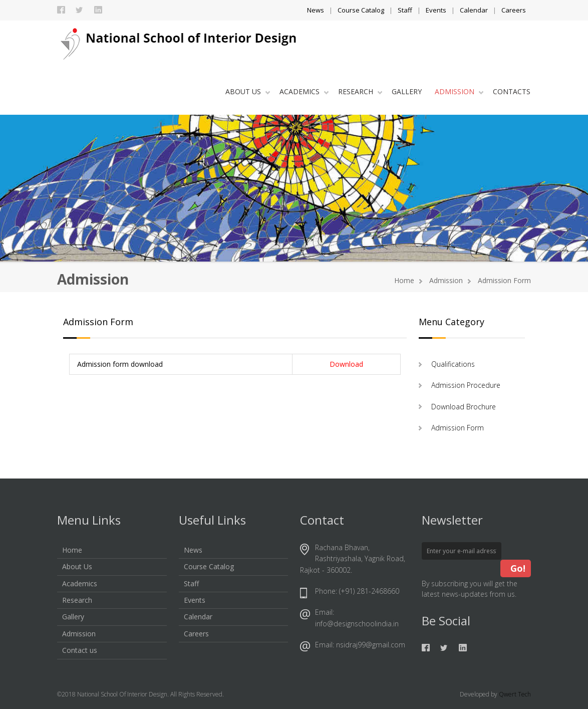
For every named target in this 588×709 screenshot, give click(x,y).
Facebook (61, 10)
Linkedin (98, 10)
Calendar (474, 10)
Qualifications (453, 364)
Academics (304, 91)
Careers (514, 10)
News (316, 10)
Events (436, 10)
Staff (405, 10)
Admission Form (458, 428)
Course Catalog (361, 10)
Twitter (80, 10)
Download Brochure (464, 407)
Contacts (512, 91)
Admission (459, 91)
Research (360, 91)
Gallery (407, 91)
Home (404, 280)
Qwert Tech (515, 694)
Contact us (80, 650)
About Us (248, 91)
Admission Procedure (466, 385)
